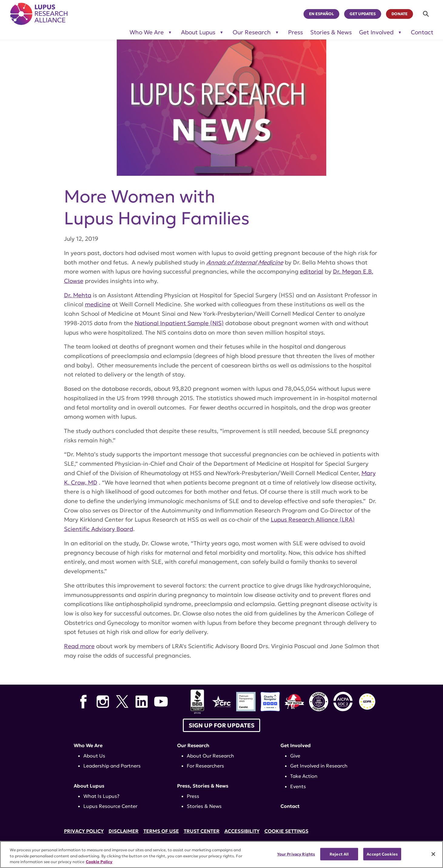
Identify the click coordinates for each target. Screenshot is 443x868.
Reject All (339, 854)
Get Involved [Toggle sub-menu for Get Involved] (376, 32)
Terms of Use (161, 831)
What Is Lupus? (101, 796)
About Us (94, 756)
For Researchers (205, 766)
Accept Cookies (382, 854)
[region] (221, 854)
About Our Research (210, 756)
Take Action (304, 776)
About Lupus (89, 786)
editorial (312, 271)
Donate (399, 14)
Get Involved (296, 745)
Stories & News (331, 32)
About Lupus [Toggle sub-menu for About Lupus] (198, 32)
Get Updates (363, 14)
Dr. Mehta (78, 295)
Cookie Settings (286, 831)
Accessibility (242, 831)
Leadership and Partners (112, 766)
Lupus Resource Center (110, 806)
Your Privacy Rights (296, 854)
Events (298, 786)
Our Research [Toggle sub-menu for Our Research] (252, 32)
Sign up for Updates (221, 725)
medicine (98, 304)
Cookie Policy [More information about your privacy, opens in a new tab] (99, 862)
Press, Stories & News (203, 786)
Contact (422, 32)
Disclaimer (124, 831)
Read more (79, 646)
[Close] (433, 854)
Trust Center (202, 831)
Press (295, 32)
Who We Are (88, 745)
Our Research (193, 745)
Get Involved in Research (319, 766)
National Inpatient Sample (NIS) (179, 323)
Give (295, 756)
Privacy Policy (84, 831)
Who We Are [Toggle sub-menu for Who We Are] (147, 32)
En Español (321, 14)
